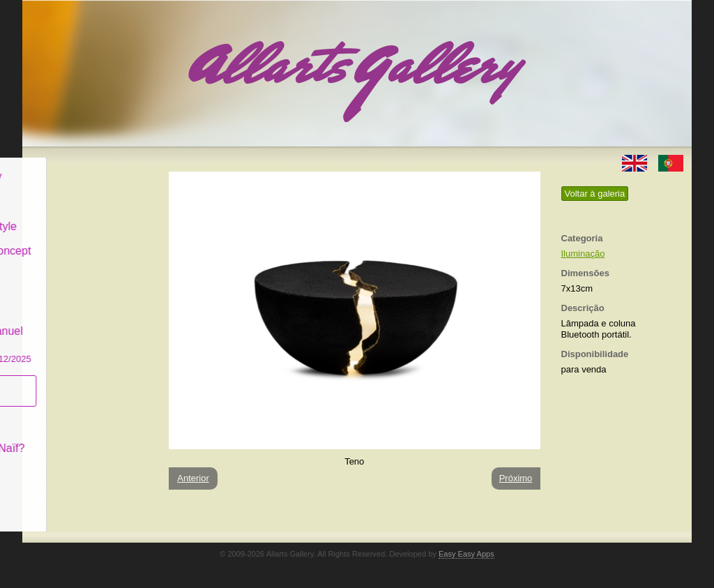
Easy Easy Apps (466, 554)
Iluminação (583, 254)
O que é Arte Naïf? (85, 438)
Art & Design (70, 191)
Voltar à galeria (595, 194)
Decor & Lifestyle (81, 215)
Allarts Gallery (73, 166)
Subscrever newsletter (67, 380)
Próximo (516, 478)
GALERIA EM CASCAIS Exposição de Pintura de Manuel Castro (88, 313)
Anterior (193, 478)
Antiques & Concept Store (88, 247)
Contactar (62, 462)
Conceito (60, 413)
